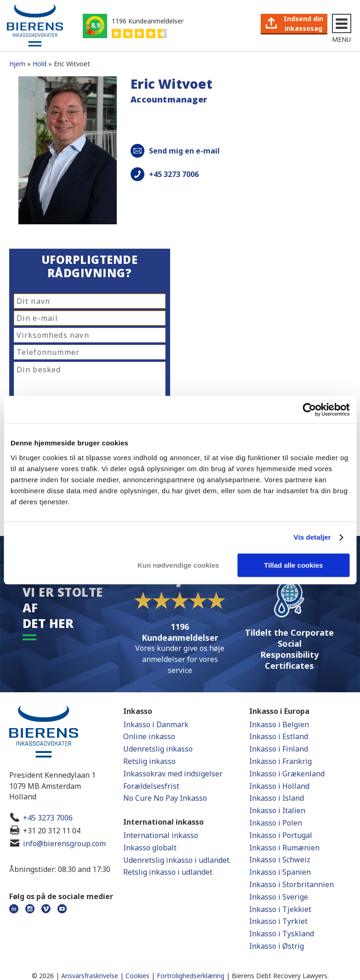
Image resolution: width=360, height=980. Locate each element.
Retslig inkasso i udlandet (168, 872)
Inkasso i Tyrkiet (278, 921)
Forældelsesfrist (151, 786)
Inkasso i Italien (277, 810)
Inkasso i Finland (279, 749)
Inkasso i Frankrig (280, 761)
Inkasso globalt (150, 848)
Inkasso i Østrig (277, 946)
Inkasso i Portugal (281, 835)
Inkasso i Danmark (156, 724)
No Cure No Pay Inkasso (165, 798)
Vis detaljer (312, 537)
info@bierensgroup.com (64, 843)
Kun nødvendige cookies (178, 565)
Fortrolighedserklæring (191, 976)
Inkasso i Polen (276, 823)
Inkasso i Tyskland (282, 934)
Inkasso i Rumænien (284, 848)
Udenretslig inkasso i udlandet (176, 860)
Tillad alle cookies (293, 565)
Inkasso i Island (277, 798)
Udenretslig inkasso (158, 749)
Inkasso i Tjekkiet (280, 909)
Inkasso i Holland (279, 786)
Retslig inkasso (149, 761)
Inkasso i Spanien (280, 872)
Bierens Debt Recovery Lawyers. (280, 976)
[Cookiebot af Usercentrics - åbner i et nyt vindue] (309, 410)
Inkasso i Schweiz (280, 860)
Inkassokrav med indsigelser (173, 774)
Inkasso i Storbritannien (291, 884)
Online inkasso (149, 736)
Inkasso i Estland (279, 736)
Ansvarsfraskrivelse (90, 976)
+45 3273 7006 (48, 818)
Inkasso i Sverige (279, 897)
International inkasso (161, 835)
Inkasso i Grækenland (287, 774)
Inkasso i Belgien (279, 724)
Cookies (137, 976)
